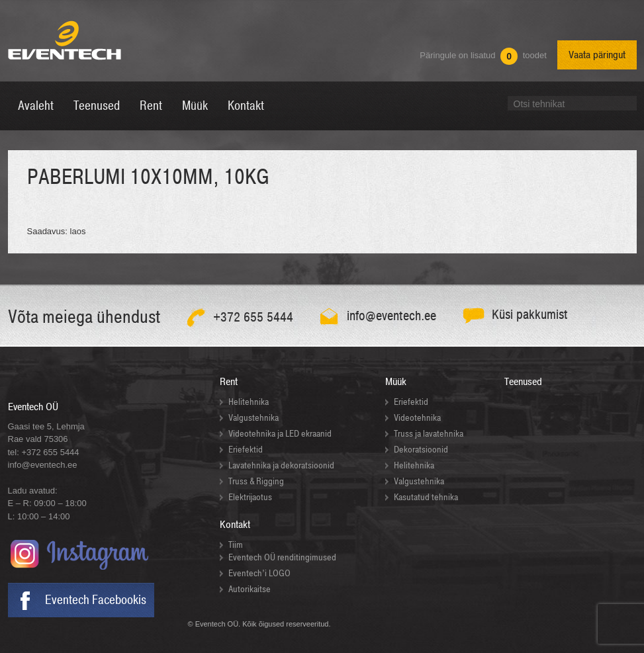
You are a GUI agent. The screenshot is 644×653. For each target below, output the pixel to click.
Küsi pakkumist (530, 315)
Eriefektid (246, 450)
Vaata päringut (597, 55)
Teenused (523, 382)
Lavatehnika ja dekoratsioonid (281, 465)
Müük (396, 382)
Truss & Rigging (256, 481)
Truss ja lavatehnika (429, 434)
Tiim (236, 545)
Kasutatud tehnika (426, 497)
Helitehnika (249, 402)
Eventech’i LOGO (259, 573)
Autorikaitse (250, 589)
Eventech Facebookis (96, 600)
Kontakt (235, 525)
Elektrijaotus (250, 497)
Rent (229, 382)
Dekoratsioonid (421, 450)
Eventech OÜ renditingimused (282, 557)
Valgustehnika (253, 418)
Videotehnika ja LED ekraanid (280, 434)
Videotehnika (417, 418)
